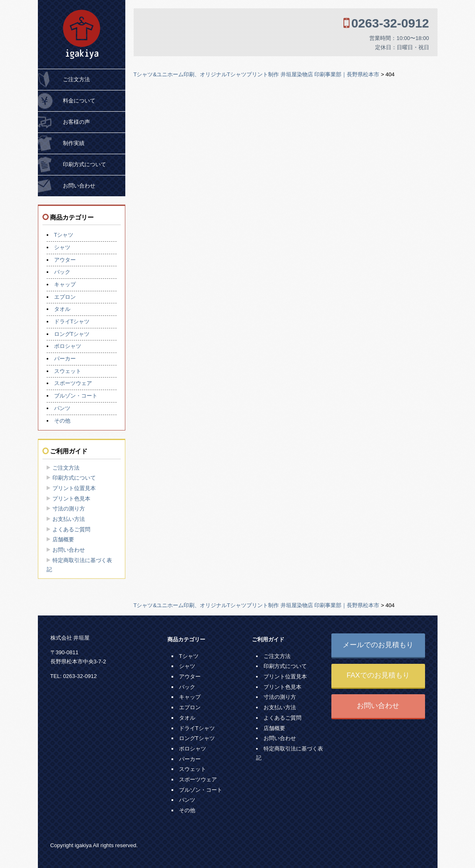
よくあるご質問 (71, 529)
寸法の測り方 (69, 509)
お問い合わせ (79, 186)
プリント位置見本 (74, 488)
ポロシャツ (68, 346)
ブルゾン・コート (76, 396)
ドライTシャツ (72, 321)
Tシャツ (64, 235)
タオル (62, 309)
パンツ (62, 408)
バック (62, 272)
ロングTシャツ (72, 334)
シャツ (62, 247)
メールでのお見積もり (378, 645)
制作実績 (74, 143)
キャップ (65, 284)
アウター (65, 260)
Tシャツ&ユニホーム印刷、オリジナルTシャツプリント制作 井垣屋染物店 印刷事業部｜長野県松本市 (257, 74)
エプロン (65, 297)
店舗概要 (63, 539)
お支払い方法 (69, 519)
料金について (79, 101)
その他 (62, 421)
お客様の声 (76, 122)
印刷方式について (85, 164)
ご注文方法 (76, 79)
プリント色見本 (71, 499)
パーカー (65, 359)
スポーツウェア (73, 383)
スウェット (68, 371)
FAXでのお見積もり (378, 675)
